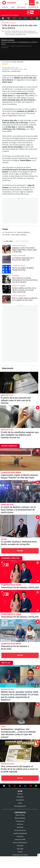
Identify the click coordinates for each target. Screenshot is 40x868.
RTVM (20, 791)
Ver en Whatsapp (36, 786)
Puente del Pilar (7, 505)
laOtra (20, 803)
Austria (4, 539)
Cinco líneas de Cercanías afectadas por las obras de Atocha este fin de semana (7, 279)
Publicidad (20, 827)
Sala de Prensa (20, 815)
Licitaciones (20, 837)
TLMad (12, 7)
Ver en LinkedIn (25, 786)
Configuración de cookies (20, 855)
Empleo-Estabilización (20, 833)
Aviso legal (20, 849)
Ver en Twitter (9, 786)
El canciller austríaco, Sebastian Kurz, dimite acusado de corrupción (20, 526)
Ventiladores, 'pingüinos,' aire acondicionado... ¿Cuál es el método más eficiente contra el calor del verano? (20, 714)
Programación (33, 7)
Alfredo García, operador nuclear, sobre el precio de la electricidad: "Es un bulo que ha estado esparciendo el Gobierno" (20, 676)
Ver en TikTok (20, 786)
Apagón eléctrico (8, 689)
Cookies (20, 852)
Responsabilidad (20, 818)
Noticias (5, 7)
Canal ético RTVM (20, 840)
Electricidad (6, 235)
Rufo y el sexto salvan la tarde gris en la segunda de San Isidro (7, 299)
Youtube (31, 18)
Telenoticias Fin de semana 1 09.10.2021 (20, 601)
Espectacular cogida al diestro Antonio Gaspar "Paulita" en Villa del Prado (20, 459)
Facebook (3, 18)
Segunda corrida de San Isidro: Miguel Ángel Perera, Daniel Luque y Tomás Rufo (7, 249)
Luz (3, 232)
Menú (37, 3)
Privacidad (20, 846)
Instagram (14, 18)
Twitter (9, 18)
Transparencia (20, 821)
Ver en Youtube (31, 786)
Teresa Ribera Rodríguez (19, 235)
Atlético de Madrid (19, 286)
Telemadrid (20, 797)
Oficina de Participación (20, 843)
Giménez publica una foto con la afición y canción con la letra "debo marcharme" (7, 289)
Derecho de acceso (20, 830)
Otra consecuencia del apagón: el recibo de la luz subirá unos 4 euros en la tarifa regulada (20, 751)
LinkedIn (26, 18)
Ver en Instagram (15, 786)
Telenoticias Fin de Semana (11, 473)
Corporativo (20, 813)
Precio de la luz (7, 395)
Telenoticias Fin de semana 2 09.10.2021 (20, 572)
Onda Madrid (21, 7)
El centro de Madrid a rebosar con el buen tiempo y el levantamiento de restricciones (20, 491)
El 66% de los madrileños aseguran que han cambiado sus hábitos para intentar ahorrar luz (20, 417)
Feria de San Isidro (19, 246)
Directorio (20, 824)
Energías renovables (23, 232)
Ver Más (20, 551)
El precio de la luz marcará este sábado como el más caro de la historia (19, 383)
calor (3, 727)
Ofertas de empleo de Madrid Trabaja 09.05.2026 (7, 269)
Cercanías (16, 276)
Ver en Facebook (4, 786)
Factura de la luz (9, 23)
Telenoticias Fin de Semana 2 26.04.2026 (20, 631)
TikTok (20, 18)
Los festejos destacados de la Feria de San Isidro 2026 (7, 259)
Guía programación (20, 806)
